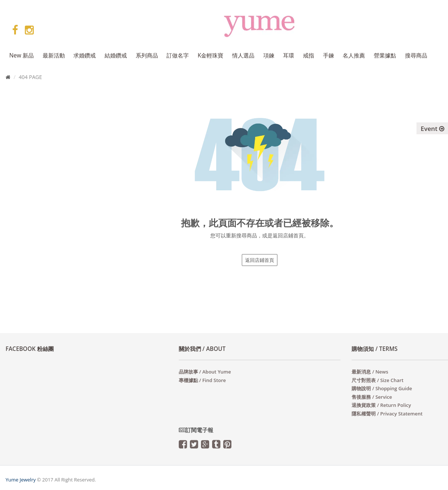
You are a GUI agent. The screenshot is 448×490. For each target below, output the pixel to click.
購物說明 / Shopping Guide (382, 388)
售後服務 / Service (372, 397)
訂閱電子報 (196, 430)
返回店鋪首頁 (260, 260)
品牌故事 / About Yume (205, 372)
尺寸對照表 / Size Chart (377, 380)
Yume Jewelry (21, 480)
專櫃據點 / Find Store (202, 380)
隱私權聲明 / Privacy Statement (387, 414)
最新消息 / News (370, 372)
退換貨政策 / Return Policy (381, 405)
